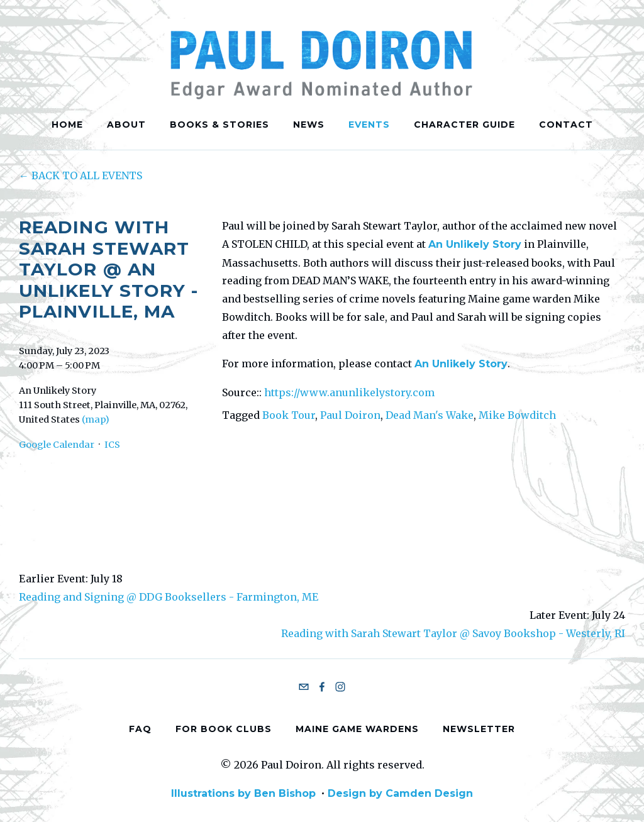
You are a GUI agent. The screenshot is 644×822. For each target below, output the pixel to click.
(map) (96, 419)
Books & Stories (219, 125)
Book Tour (289, 415)
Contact (566, 125)
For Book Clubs (224, 728)
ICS (112, 445)
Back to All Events (87, 175)
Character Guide (464, 125)
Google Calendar (57, 445)
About (126, 125)
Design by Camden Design (400, 793)
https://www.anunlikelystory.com (349, 392)
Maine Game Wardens (357, 728)
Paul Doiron (350, 415)
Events (369, 125)
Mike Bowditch (517, 415)
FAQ (140, 728)
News (309, 125)
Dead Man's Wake (430, 415)
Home (67, 125)
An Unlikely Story (475, 244)
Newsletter (479, 728)
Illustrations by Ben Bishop (243, 793)
